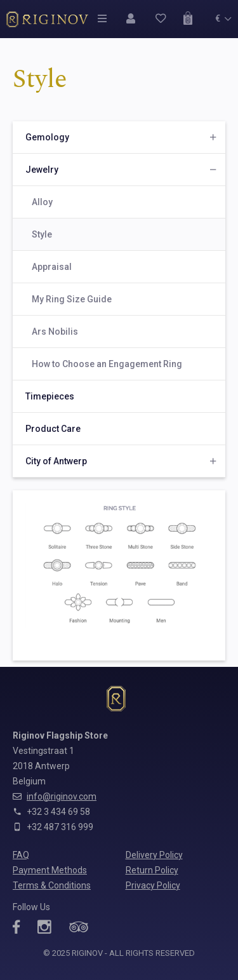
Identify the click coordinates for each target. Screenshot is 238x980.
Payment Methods (50, 870)
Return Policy (152, 870)
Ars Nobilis (55, 332)
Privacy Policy (153, 885)
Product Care (53, 429)
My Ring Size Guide (72, 299)
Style (42, 234)
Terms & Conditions (52, 885)
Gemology (47, 137)
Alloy (42, 202)
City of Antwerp (56, 461)
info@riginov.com (62, 796)
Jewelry (42, 170)
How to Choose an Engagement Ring (107, 364)
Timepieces (50, 396)
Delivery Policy (154, 855)
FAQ (21, 855)
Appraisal (52, 267)
